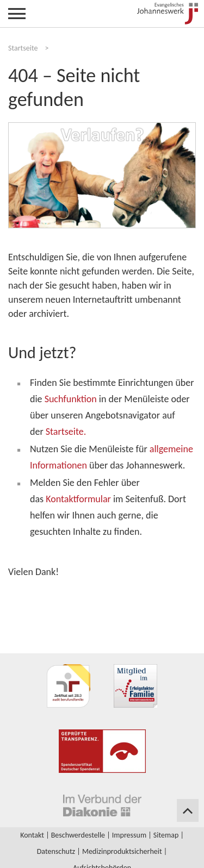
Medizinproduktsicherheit (122, 851)
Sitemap (166, 835)
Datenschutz (56, 851)
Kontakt (32, 835)
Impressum (129, 835)
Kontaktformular (78, 499)
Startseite (23, 48)
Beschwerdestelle (78, 835)
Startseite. (66, 432)
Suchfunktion (71, 399)
